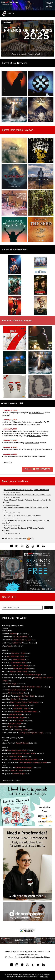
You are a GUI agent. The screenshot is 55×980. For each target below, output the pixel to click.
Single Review (35, 431)
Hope (9, 646)
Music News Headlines (15, 481)
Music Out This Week (14, 618)
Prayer (31, 957)
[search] (22, 608)
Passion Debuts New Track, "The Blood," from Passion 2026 (26, 490)
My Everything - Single (16, 693)
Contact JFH (21, 952)
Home (48, 957)
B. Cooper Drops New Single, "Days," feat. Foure (22, 515)
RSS (32, 538)
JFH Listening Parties (19, 422)
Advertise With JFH (30, 954)
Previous (3, 36)
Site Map (41, 952)
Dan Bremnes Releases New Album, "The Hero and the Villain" (27, 495)
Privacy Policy (44, 977)
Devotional (19, 456)
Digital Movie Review (34, 436)
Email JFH (32, 952)
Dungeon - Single (15, 724)
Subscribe (40, 957)
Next (52, 36)
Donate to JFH (21, 957)
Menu (8, 14)
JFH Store (9, 957)
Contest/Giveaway (38, 413)
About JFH (9, 952)
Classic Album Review (44, 450)
